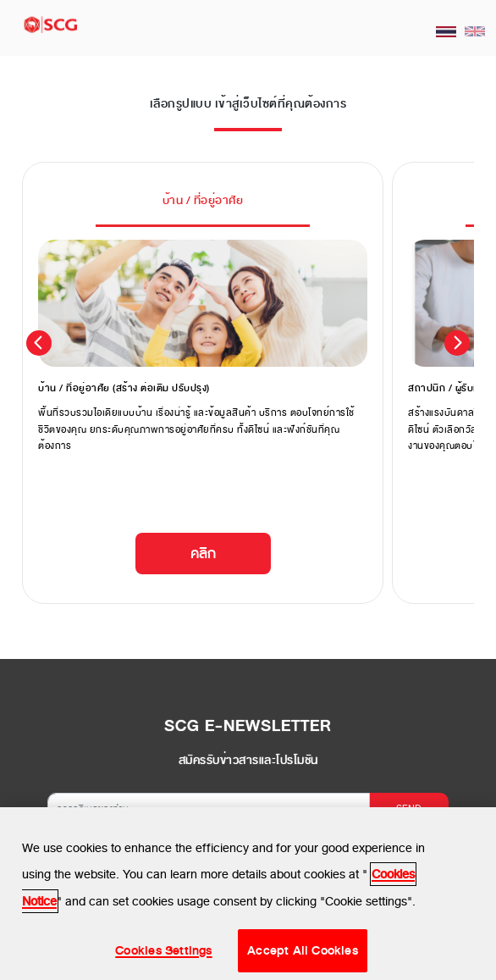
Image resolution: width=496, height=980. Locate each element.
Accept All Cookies (303, 955)
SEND (409, 808)
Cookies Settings (163, 955)
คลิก (203, 554)
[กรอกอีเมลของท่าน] (208, 808)
